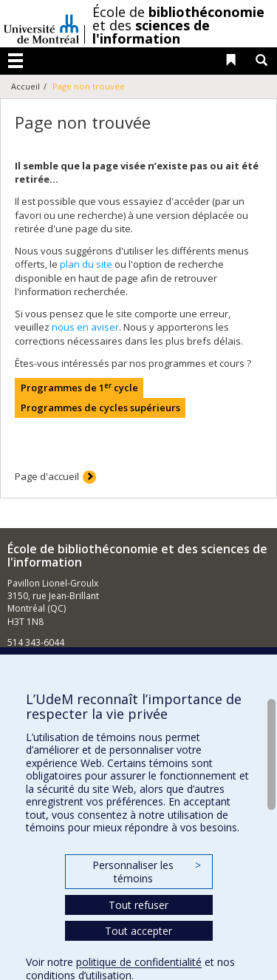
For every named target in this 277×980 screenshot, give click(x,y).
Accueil (25, 86)
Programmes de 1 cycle (79, 388)
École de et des (178, 25)
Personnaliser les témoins (146, 872)
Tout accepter (138, 931)
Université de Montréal (41, 24)
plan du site (86, 264)
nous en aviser (85, 327)
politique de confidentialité (139, 962)
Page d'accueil (47, 476)
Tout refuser (138, 905)
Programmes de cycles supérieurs (100, 408)
